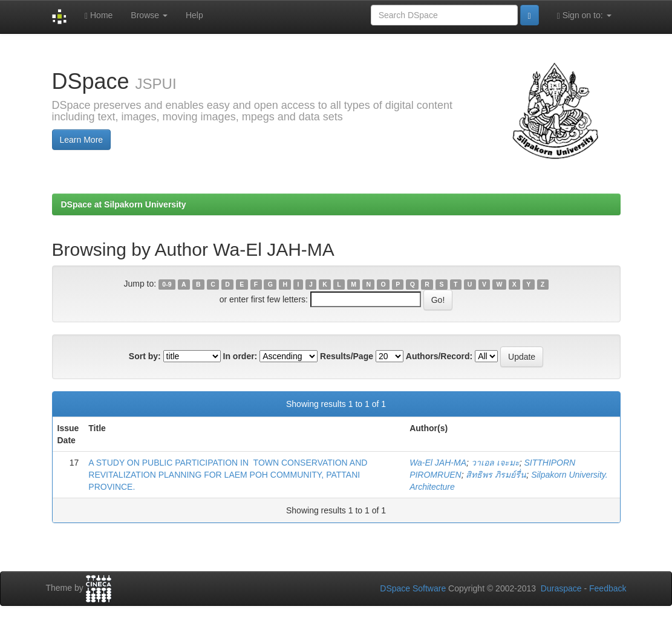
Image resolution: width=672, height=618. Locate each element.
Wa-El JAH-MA (438, 463)
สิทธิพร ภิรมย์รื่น (496, 475)
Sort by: (145, 356)
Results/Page (347, 356)
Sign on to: (584, 15)
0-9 (167, 284)
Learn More (82, 140)
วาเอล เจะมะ (495, 463)
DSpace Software (413, 588)
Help (194, 15)
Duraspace (561, 588)
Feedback (608, 588)
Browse (149, 15)
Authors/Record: (439, 356)
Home (99, 15)
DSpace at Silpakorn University (124, 204)
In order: (240, 356)
